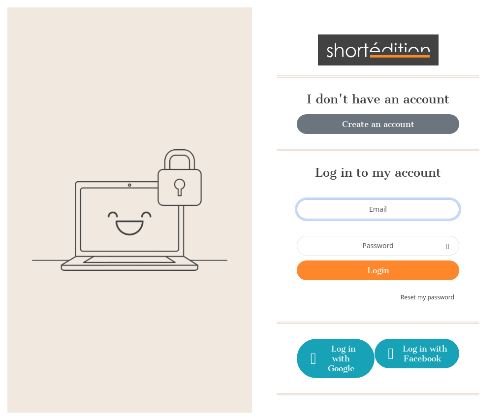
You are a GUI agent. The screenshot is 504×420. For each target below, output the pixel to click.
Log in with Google (332, 358)
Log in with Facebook (416, 354)
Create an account (378, 124)
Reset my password (427, 297)
